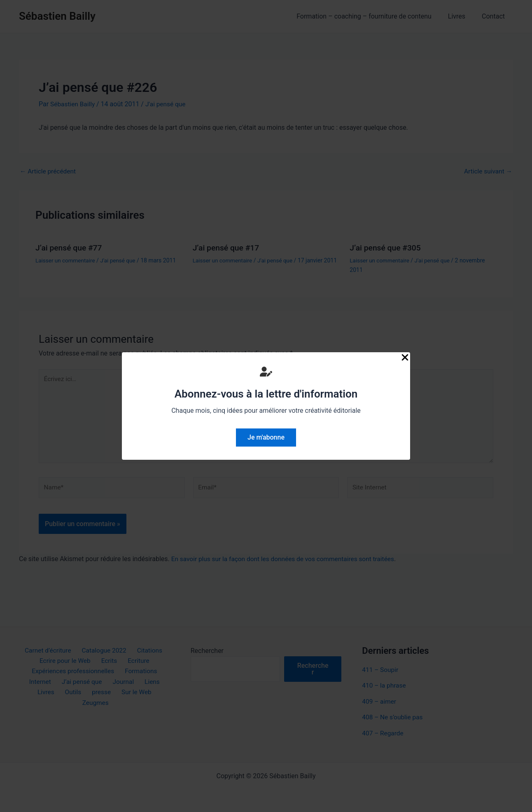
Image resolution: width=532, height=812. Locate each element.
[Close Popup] (405, 358)
